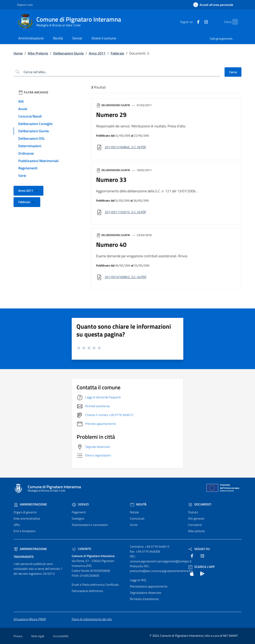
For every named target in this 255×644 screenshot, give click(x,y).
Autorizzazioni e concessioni (90, 525)
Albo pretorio (196, 531)
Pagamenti (79, 512)
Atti (21, 101)
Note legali (38, 636)
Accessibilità (61, 636)
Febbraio (117, 53)
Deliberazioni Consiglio (35, 124)
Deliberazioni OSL (32, 138)
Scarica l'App (201, 567)
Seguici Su (199, 549)
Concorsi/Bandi (30, 116)
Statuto (193, 512)
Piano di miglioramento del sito (92, 619)
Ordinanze (26, 153)
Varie (22, 176)
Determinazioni (30, 146)
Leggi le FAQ (138, 580)
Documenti (200, 504)
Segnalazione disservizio (146, 593)
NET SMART (230, 636)
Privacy (18, 636)
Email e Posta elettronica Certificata (95, 585)
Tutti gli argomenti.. (221, 39)
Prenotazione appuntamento (149, 586)
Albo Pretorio (38, 53)
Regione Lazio (25, 5)
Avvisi (23, 109)
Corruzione (195, 525)
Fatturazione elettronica (87, 591)
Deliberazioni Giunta (68, 53)
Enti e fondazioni (24, 531)
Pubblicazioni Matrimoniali (38, 161)
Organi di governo (25, 512)
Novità (138, 504)
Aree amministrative (27, 518)
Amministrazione (30, 504)
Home (18, 53)
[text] (191, 22)
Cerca (233, 72)
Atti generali (196, 518)
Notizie (134, 512)
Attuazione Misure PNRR (30, 619)
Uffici (17, 525)
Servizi (80, 504)
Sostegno (78, 518)
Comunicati (137, 518)
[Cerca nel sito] (233, 22)
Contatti (81, 549)
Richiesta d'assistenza (144, 599)
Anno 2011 (97, 53)
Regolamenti (28, 168)
